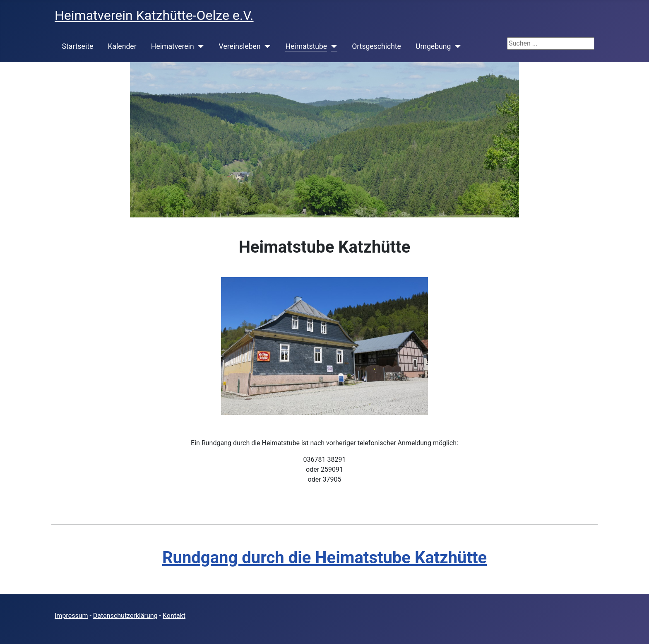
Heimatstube (306, 46)
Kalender (122, 46)
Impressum (71, 616)
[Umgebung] (456, 46)
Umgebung (433, 46)
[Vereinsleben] (266, 46)
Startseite (78, 46)
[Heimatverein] (199, 46)
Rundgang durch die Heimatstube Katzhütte (324, 558)
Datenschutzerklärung (125, 616)
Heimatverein (173, 46)
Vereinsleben (240, 46)
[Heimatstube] (332, 46)
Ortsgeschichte (376, 46)
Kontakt (174, 616)
